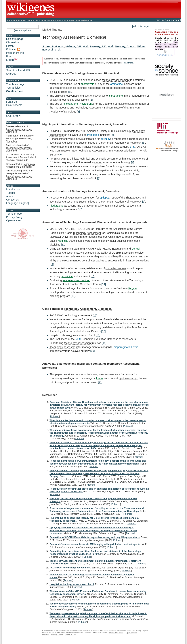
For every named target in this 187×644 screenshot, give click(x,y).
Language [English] (17, 203)
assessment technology (117, 162)
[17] (104, 331)
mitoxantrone (70, 104)
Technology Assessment (89, 108)
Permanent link (15, 53)
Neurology (70, 112)
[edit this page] (141, 26)
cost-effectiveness (95, 96)
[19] (104, 343)
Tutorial (11, 193)
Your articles (13, 88)
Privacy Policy (14, 217)
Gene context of (20, 165)
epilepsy (105, 139)
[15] (73, 296)
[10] (80, 209)
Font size (12, 102)
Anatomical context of (19, 148)
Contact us (13, 200)
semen (98, 162)
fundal (100, 378)
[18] (98, 335)
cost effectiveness (116, 268)
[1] (70, 92)
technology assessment (116, 80)
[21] (100, 382)
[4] (112, 135)
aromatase (117, 84)
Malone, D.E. (74, 46)
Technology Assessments (64, 253)
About (10, 196)
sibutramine (116, 96)
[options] (27, 30)
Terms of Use (14, 214)
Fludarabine (56, 206)
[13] (93, 276)
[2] (91, 100)
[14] (104, 284)
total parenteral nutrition (76, 280)
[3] (78, 112)
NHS (78, 339)
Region (133, 288)
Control (136, 249)
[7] (133, 162)
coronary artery (101, 147)
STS (132, 147)
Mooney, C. (122, 46)
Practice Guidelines (81, 284)
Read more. (128, 63)
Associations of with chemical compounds (21, 157)
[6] (61, 155)
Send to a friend (18, 70)
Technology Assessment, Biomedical (95, 73)
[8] (99, 178)
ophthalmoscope (128, 378)
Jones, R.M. (50, 46)
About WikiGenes (116, 633)
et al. (61, 46)
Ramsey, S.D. (99, 46)
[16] (95, 315)
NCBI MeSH (13, 116)
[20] (93, 351)
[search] (18, 30)
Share (12, 74)
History (10, 46)
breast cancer (68, 88)
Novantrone (86, 104)
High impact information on (20, 138)
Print (9, 56)
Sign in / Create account (168, 20)
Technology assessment (64, 347)
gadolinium (67, 276)
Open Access (14, 220)
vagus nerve (76, 139)
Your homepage (15, 84)
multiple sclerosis (128, 104)
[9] (144, 202)
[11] (63, 245)
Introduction (13, 189)
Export (12, 60)
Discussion (13, 42)
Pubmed (55, 416)
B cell (98, 206)
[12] (52, 264)
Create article (15, 91)
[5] (144, 143)
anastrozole (87, 84)
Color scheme (14, 105)
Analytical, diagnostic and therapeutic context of (19, 175)
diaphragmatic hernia (126, 347)
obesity (54, 100)
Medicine (63, 241)
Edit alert (13, 49)
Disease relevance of (19, 129)
